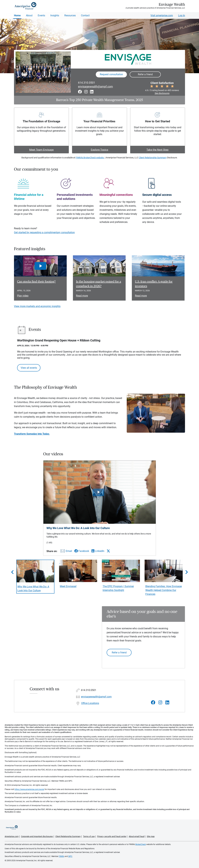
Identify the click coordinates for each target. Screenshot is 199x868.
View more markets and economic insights (37, 306)
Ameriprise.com (12, 836)
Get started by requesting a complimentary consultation (44, 232)
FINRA (61, 856)
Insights (55, 15)
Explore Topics (99, 150)
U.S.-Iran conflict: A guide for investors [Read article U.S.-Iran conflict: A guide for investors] (154, 284)
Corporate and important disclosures (37, 836)
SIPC (70, 856)
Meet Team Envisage (41, 150)
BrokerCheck (141, 844)
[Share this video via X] (108, 551)
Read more (82, 296)
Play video (23, 296)
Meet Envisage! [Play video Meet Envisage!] (68, 586)
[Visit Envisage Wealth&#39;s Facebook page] (153, 703)
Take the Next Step (157, 150)
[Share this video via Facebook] (82, 551)
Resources (70, 15)
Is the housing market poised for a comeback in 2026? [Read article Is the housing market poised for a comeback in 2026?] (99, 284)
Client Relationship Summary (153, 158)
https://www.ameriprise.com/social (29, 789)
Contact (85, 15)
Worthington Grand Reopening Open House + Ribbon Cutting (59, 340)
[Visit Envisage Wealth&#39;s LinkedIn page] (167, 703)
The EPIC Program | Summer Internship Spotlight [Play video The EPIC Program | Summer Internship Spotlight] (118, 588)
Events (41, 15)
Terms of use (89, 836)
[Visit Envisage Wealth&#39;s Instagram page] (160, 703)
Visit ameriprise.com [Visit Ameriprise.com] (162, 15)
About (29, 15)
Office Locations (90, 703)
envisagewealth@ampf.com (95, 87)
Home (17, 15)
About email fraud (137, 836)
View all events (29, 368)
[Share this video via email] (66, 552)
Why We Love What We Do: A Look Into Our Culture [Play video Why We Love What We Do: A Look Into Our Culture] (33, 589)
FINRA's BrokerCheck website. (90, 158)
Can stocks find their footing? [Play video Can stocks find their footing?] (36, 282)
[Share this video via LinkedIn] (98, 551)
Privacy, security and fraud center (112, 836)
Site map (151, 836)
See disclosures (162, 93)
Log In (182, 15)
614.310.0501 (87, 83)
